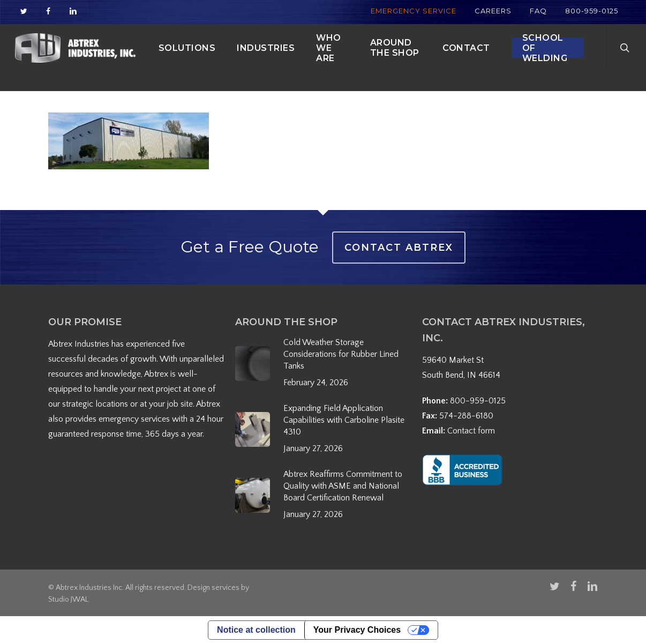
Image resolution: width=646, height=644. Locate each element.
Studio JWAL (68, 600)
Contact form (471, 431)
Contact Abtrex (399, 248)
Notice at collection (256, 630)
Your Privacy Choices (357, 630)
